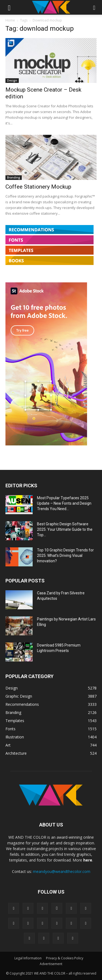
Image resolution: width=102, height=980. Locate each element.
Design (12, 80)
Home (10, 20)
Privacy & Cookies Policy (65, 958)
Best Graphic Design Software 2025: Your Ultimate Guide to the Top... (65, 529)
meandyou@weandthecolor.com (62, 871)
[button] (9, 7)
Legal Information (28, 958)
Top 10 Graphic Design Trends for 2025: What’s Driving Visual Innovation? (65, 555)
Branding (14, 177)
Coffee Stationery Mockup (38, 187)
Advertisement (51, 964)
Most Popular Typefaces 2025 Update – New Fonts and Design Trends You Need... (64, 503)
